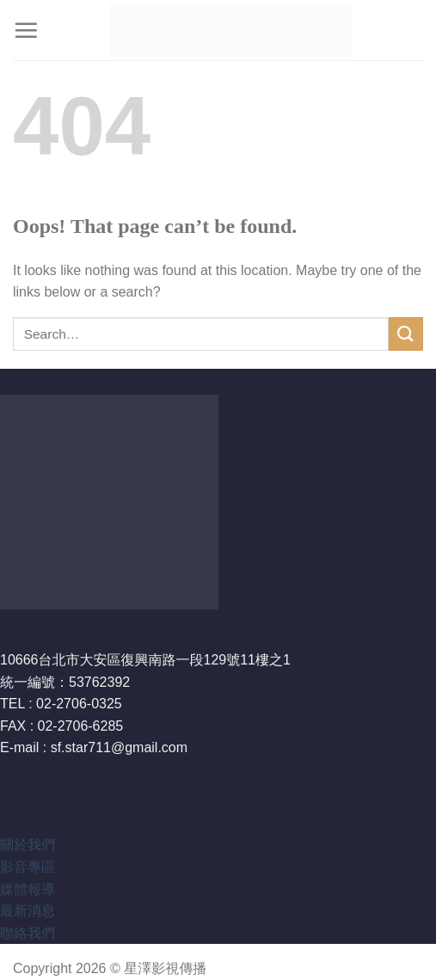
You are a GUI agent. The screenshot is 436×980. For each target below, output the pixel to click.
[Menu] (26, 30)
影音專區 (28, 867)
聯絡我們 (28, 933)
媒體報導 (28, 889)
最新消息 (28, 911)
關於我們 (28, 845)
